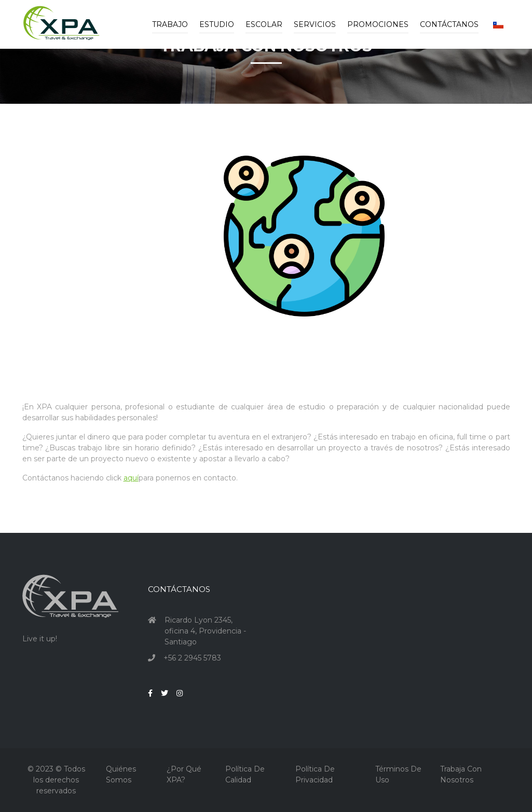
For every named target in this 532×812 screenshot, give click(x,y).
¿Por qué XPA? (184, 774)
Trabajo (170, 24)
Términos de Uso (398, 774)
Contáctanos (449, 24)
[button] (498, 24)
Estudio (217, 24)
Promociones (378, 24)
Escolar (264, 24)
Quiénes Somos (121, 774)
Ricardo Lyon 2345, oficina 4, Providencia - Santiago (205, 631)
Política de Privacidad (315, 774)
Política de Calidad (245, 774)
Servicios (315, 24)
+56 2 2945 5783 (192, 658)
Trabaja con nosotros (461, 774)
